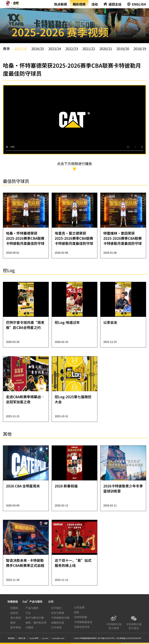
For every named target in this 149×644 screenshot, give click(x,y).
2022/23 (72, 49)
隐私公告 (22, 638)
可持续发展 (80, 617)
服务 (13, 622)
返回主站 (115, 4)
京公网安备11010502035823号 (128, 638)
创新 (77, 612)
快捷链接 (13, 601)
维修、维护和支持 (36, 622)
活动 (95, 4)
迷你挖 (14, 613)
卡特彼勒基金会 (83, 622)
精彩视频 (79, 4)
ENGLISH (139, 4)
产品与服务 (32, 608)
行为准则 (56, 627)
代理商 (29, 627)
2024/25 (38, 49)
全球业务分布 (82, 627)
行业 (28, 613)
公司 (51, 601)
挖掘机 (14, 608)
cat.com (45, 638)
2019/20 (123, 49)
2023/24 (55, 49)
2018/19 (140, 49)
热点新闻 (61, 4)
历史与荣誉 (58, 613)
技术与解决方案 (35, 618)
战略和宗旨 (58, 622)
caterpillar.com (58, 638)
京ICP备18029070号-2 (107, 638)
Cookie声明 (34, 638)
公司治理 (79, 607)
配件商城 (16, 627)
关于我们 (56, 608)
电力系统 (16, 618)
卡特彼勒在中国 (60, 618)
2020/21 (106, 49)
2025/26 (21, 49)
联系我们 (11, 638)
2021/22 (89, 49)
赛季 (6, 49)
